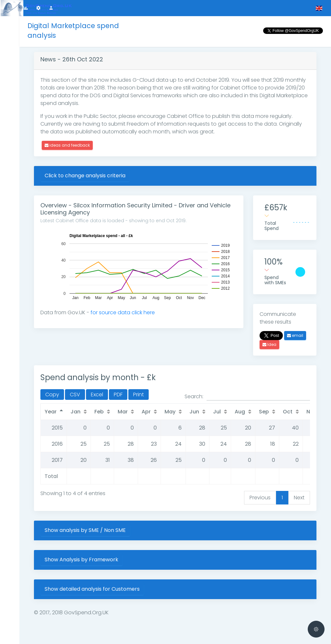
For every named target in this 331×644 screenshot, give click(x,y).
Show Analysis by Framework (81, 560)
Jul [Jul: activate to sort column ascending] (217, 412)
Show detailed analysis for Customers (92, 589)
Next (299, 498)
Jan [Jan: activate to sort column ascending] (75, 412)
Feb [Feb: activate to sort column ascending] (99, 412)
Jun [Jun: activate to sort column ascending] (194, 412)
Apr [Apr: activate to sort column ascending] (146, 412)
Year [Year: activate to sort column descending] (51, 412)
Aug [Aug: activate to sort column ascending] (240, 412)
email (295, 335)
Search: (247, 397)
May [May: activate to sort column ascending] (170, 412)
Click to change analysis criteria (85, 176)
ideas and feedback (67, 145)
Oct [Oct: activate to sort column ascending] (288, 412)
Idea (269, 344)
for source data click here (123, 312)
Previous (260, 498)
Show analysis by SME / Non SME (85, 530)
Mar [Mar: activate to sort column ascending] (123, 412)
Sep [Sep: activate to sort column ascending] (264, 412)
